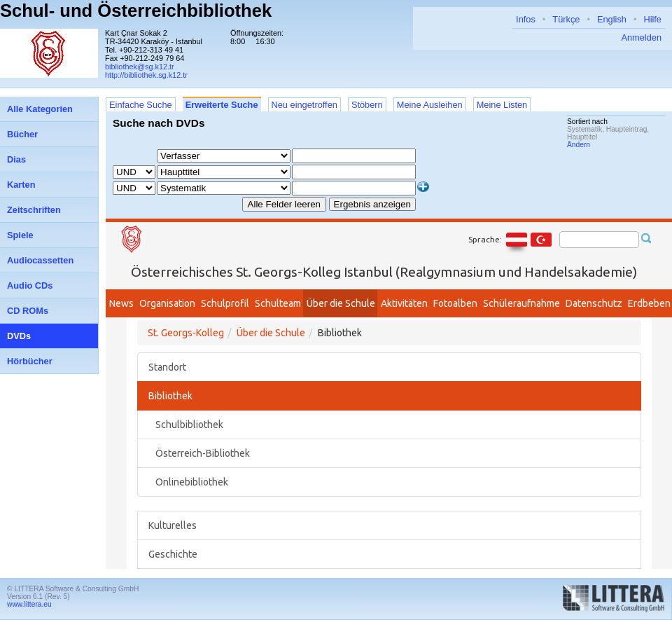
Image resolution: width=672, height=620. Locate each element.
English (612, 19)
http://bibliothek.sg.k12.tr (146, 75)
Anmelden (641, 37)
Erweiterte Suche (222, 105)
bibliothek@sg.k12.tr (140, 67)
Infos (526, 19)
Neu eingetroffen (304, 105)
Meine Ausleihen (430, 105)
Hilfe (652, 19)
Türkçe (566, 19)
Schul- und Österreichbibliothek (136, 11)
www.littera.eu (29, 604)
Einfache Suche (141, 105)
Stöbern (367, 105)
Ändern (579, 145)
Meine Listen (502, 105)
